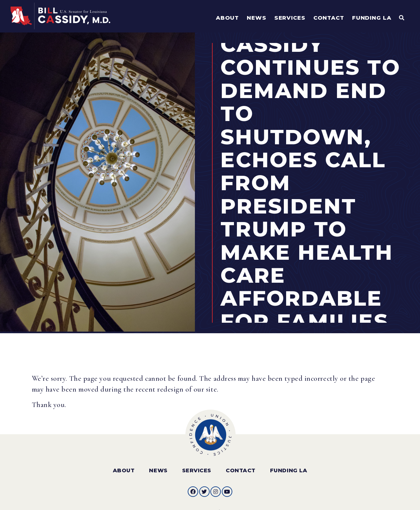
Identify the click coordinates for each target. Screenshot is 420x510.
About (124, 466)
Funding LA (289, 466)
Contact (241, 466)
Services (197, 466)
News (158, 466)
